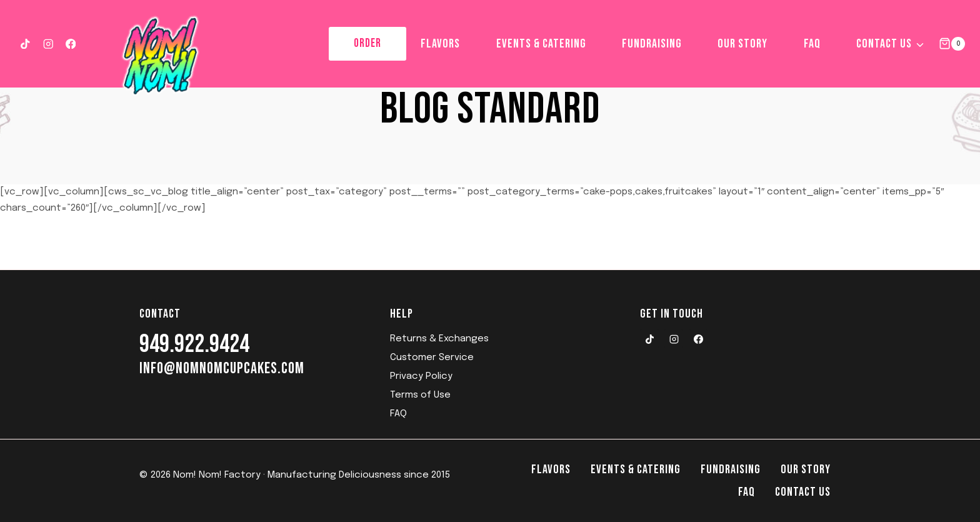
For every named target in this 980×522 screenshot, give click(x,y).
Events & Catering (541, 44)
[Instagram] (48, 43)
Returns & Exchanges (439, 339)
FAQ (812, 44)
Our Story (742, 44)
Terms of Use (420, 395)
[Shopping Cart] (952, 43)
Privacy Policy (421, 376)
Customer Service (432, 358)
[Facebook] (71, 43)
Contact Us (803, 492)
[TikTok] (25, 43)
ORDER (367, 43)
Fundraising (652, 44)
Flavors (440, 44)
